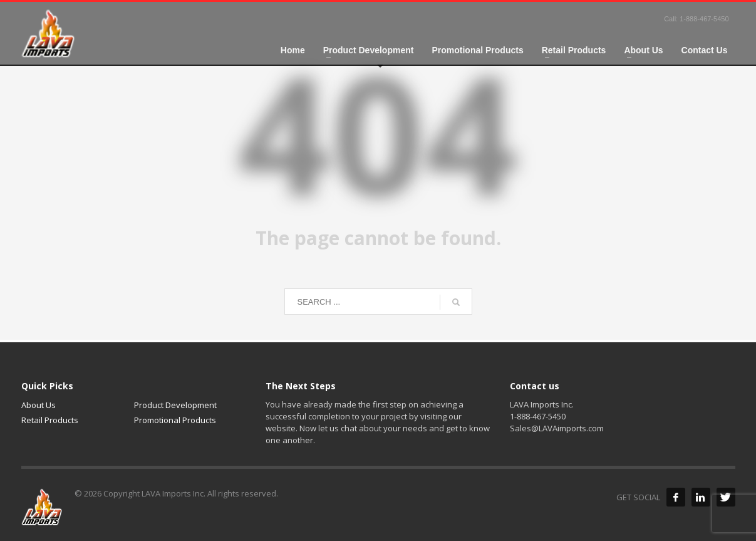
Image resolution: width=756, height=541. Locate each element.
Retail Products (50, 420)
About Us (39, 405)
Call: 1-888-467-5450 (696, 19)
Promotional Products (175, 420)
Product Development (175, 405)
